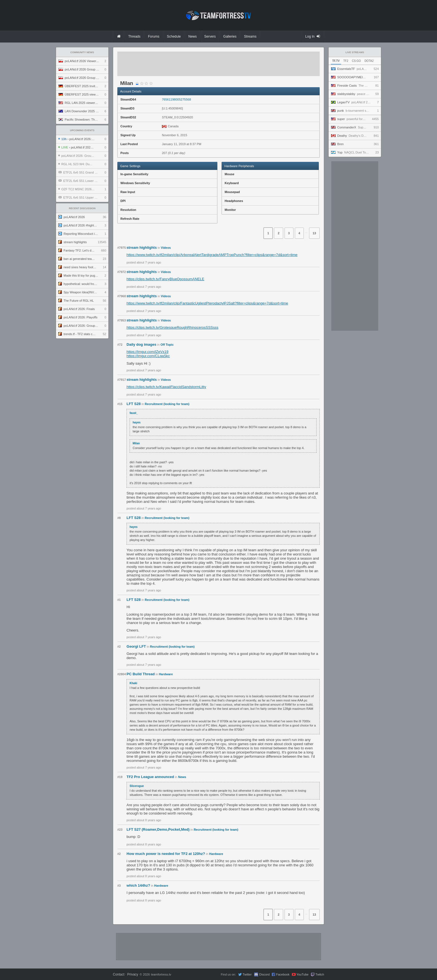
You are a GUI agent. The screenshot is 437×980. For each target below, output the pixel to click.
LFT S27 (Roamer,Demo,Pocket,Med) (158, 829)
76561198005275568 (176, 99)
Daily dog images (141, 344)
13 (314, 233)
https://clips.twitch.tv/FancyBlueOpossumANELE (165, 279)
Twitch (320, 974)
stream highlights (142, 248)
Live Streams (355, 52)
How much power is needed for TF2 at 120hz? (166, 854)
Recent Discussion (82, 208)
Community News (82, 52)
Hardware (166, 674)
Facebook (283, 974)
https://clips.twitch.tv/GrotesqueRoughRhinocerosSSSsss (172, 327)
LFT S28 (134, 404)
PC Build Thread (141, 674)
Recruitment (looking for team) (167, 404)
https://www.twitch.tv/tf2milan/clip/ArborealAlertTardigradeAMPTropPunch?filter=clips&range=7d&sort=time (212, 255)
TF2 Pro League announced (150, 777)
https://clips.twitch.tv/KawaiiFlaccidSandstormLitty (166, 387)
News (182, 777)
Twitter (247, 974)
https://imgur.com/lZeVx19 (147, 352)
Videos (166, 248)
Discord (264, 974)
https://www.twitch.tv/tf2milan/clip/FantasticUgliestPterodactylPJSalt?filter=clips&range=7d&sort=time (207, 303)
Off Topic (167, 345)
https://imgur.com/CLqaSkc (148, 356)
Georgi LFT (136, 646)
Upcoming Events (82, 130)
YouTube (303, 974)
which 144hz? (138, 885)
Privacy (133, 974)
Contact (119, 974)
